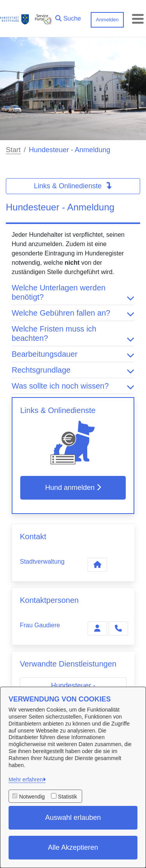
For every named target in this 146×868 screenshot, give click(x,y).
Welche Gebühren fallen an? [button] (73, 313)
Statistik (68, 797)
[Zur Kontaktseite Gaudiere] (97, 628)
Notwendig (32, 797)
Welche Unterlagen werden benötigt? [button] (73, 292)
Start (13, 150)
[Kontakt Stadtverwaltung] (97, 565)
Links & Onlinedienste (73, 186)
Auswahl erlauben (73, 818)
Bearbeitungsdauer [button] (73, 354)
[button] (68, 17)
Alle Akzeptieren (73, 847)
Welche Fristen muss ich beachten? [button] (73, 333)
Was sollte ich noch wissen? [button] (73, 386)
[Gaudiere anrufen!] (118, 628)
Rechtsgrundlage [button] (73, 370)
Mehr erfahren (26, 779)
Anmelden (107, 20)
